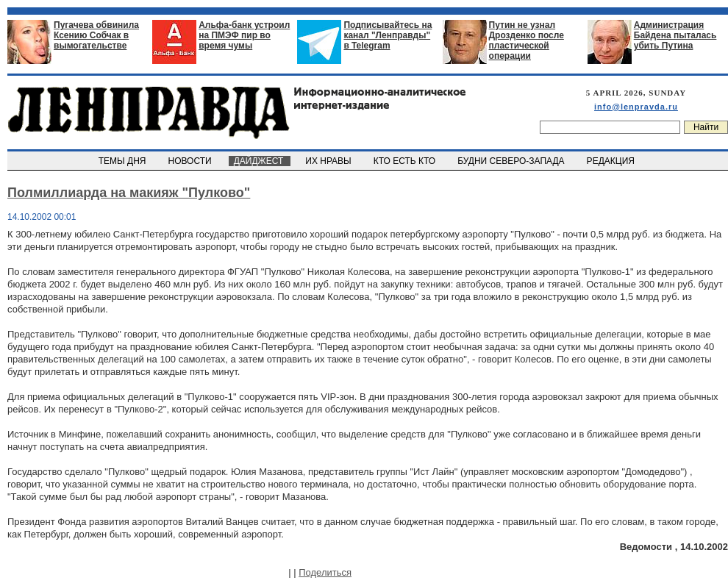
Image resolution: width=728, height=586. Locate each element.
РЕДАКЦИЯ (612, 161)
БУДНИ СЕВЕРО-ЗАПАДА (512, 161)
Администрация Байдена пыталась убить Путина (675, 35)
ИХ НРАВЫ (330, 161)
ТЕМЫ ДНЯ (123, 161)
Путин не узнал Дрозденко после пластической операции (527, 40)
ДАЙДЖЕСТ (260, 161)
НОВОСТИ (191, 161)
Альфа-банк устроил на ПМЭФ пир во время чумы (244, 35)
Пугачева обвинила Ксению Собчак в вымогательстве (96, 35)
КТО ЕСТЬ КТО (406, 161)
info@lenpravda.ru (636, 107)
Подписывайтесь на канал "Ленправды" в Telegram (388, 35)
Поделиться (325, 572)
